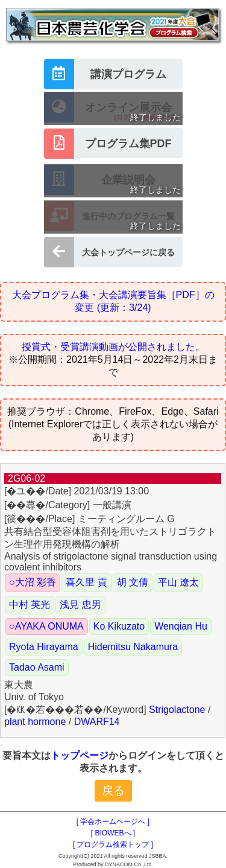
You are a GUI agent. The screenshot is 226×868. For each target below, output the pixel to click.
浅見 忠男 (80, 605)
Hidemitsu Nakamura (133, 647)
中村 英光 (30, 605)
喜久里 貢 (86, 582)
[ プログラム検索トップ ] (113, 844)
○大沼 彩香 (33, 582)
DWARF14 (97, 722)
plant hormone (35, 722)
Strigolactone (177, 710)
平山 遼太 (178, 582)
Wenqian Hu (181, 626)
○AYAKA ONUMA (46, 626)
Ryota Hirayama (44, 647)
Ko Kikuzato (119, 626)
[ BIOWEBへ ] (113, 833)
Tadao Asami (37, 667)
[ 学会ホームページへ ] (113, 822)
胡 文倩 (133, 582)
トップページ (80, 755)
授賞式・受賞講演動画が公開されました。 (113, 347)
